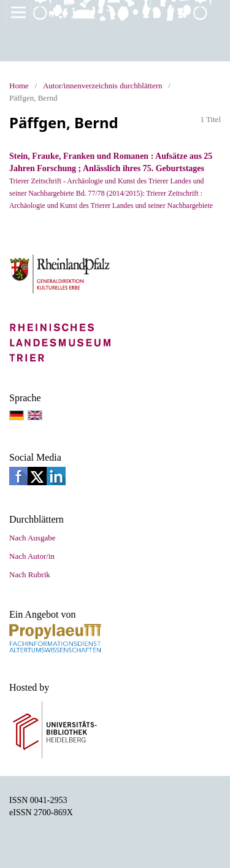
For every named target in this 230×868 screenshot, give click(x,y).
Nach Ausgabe (32, 538)
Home (19, 86)
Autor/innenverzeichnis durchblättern (103, 86)
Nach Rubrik (30, 574)
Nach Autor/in (32, 556)
